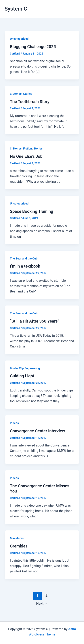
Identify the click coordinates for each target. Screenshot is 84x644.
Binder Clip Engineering (25, 368)
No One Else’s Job (26, 156)
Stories (28, 94)
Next (42, 604)
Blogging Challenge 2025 (33, 47)
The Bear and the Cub (24, 258)
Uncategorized (19, 39)
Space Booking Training (31, 211)
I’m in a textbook (25, 266)
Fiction (27, 148)
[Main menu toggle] (75, 9)
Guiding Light (22, 376)
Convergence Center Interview (37, 431)
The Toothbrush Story (30, 102)
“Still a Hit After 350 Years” (34, 321)
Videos (14, 423)
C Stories (16, 94)
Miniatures (17, 538)
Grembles (19, 546)
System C (16, 9)
